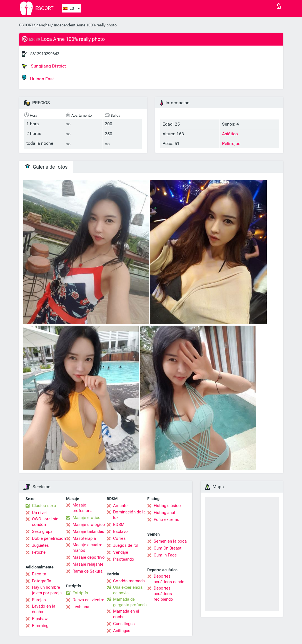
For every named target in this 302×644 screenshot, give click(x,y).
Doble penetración (49, 538)
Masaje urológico (89, 525)
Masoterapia (84, 538)
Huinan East (38, 78)
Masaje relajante (88, 564)
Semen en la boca (170, 541)
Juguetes (40, 545)
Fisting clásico (167, 506)
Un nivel (39, 513)
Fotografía (42, 581)
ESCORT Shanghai (35, 25)
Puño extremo (167, 520)
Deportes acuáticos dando (169, 579)
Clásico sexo (44, 506)
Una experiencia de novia (128, 590)
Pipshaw (40, 619)
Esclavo (120, 531)
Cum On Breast (168, 548)
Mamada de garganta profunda (130, 602)
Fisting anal (164, 513)
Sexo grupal (43, 531)
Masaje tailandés (88, 531)
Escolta (39, 574)
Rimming (40, 626)
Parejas (39, 600)
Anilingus (122, 631)
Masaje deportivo (89, 557)
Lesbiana (81, 607)
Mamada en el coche (126, 614)
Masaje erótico (87, 518)
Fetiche (39, 552)
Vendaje (121, 552)
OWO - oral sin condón (45, 522)
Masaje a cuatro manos (88, 548)
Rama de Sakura (88, 571)
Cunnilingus (124, 624)
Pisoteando (124, 559)
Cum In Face (165, 555)
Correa (119, 538)
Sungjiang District (44, 66)
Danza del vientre (88, 600)
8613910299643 (45, 54)
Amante (120, 506)
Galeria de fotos (46, 167)
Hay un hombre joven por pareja (47, 590)
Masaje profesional (83, 508)
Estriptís (80, 593)
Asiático (230, 134)
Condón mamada (129, 581)
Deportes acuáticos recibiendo (163, 594)
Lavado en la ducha (44, 609)
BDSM (119, 525)
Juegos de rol (126, 545)
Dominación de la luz (129, 515)
